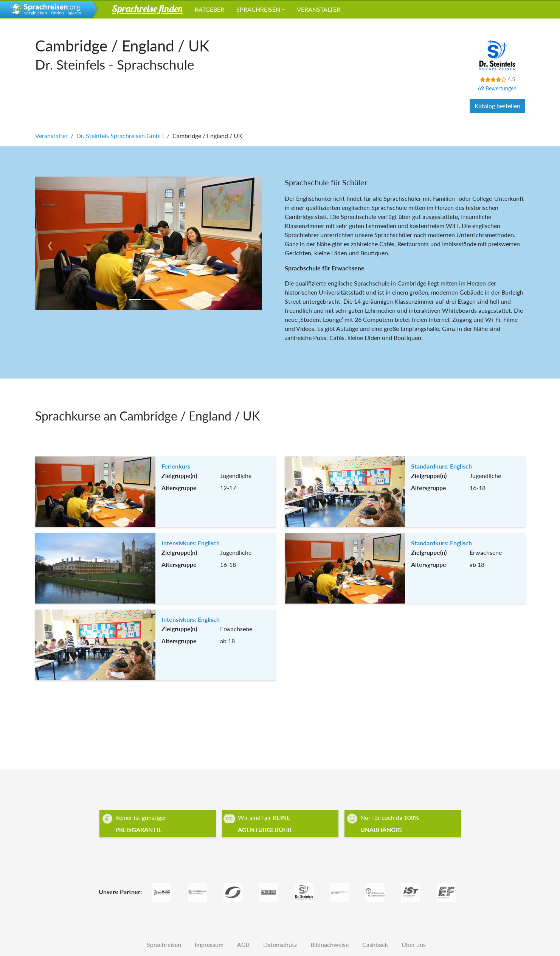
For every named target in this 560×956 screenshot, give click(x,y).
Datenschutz (280, 944)
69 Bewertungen (497, 88)
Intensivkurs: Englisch (191, 543)
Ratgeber (209, 9)
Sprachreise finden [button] (147, 8)
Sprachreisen (258, 9)
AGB (243, 944)
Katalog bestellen (497, 106)
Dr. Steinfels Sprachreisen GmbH (120, 136)
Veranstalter (319, 9)
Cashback (375, 944)
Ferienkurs (176, 466)
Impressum (209, 944)
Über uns (414, 944)
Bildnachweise (330, 944)
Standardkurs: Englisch (441, 466)
